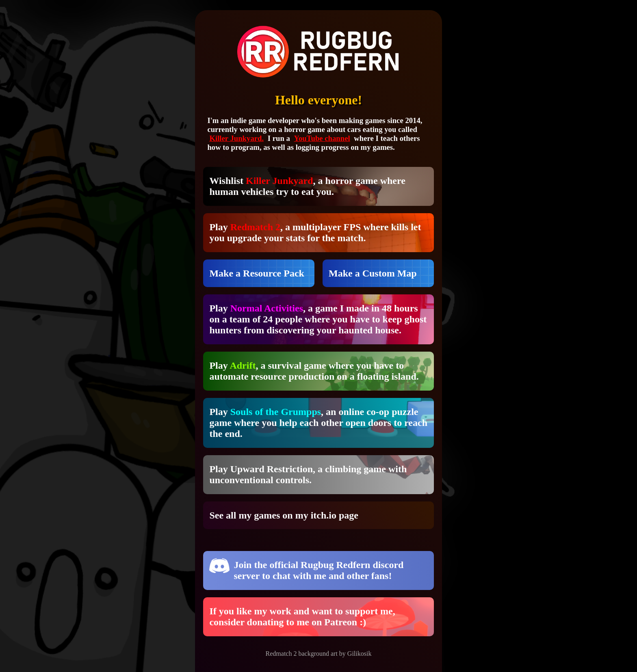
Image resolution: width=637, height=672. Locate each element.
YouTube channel (322, 138)
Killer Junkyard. (236, 138)
